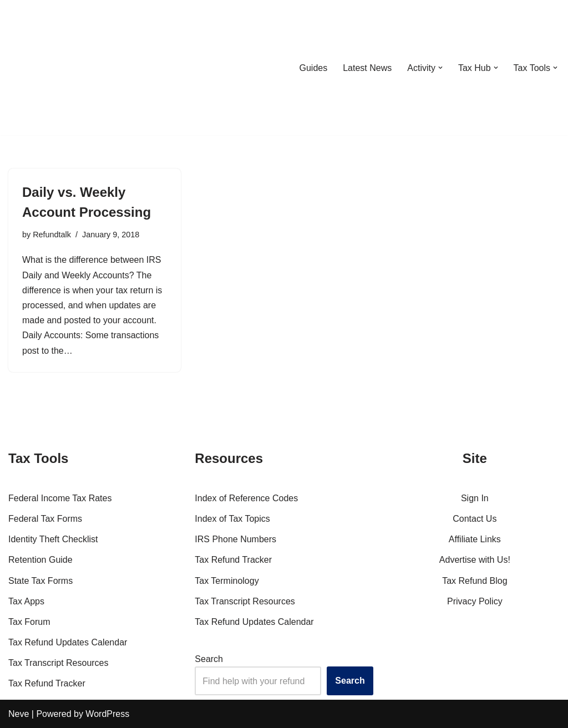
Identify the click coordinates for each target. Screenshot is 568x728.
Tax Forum (29, 622)
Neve (19, 714)
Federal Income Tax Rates (60, 498)
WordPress (107, 714)
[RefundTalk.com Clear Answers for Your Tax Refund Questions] (66, 68)
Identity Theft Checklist (53, 539)
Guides (313, 68)
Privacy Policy (475, 601)
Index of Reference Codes (246, 498)
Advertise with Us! (475, 560)
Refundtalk (52, 235)
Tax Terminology (227, 581)
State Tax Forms (40, 581)
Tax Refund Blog (475, 581)
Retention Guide (40, 560)
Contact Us (475, 519)
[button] (440, 68)
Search (209, 659)
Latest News (367, 68)
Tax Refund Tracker (47, 683)
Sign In (475, 498)
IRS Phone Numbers (235, 539)
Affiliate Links (475, 539)
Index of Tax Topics (232, 519)
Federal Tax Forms (45, 519)
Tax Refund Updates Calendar (68, 642)
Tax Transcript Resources (59, 663)
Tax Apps (26, 601)
